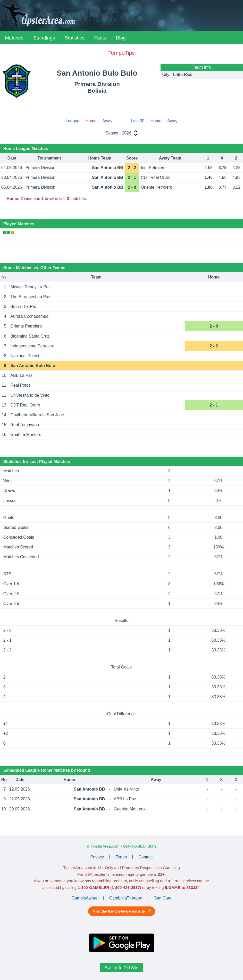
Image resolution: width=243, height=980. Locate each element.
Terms (121, 857)
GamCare (162, 898)
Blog (121, 38)
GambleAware (84, 898)
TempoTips (121, 53)
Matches (14, 38)
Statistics (74, 38)
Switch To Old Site (122, 968)
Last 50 (138, 121)
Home (156, 121)
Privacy (97, 857)
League (73, 121)
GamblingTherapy (126, 898)
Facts (100, 38)
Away (107, 121)
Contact (145, 857)
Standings (44, 38)
